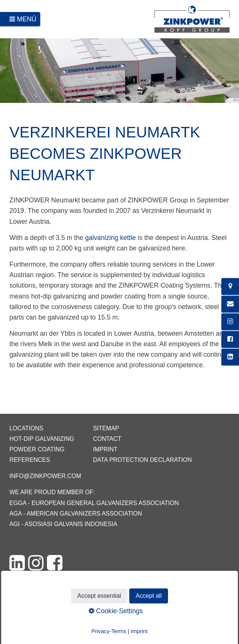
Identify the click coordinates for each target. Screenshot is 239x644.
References (30, 460)
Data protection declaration (142, 460)
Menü (27, 19)
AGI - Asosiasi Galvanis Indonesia (63, 524)
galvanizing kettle (110, 238)
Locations (26, 428)
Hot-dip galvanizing (42, 439)
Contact (107, 439)
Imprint (105, 449)
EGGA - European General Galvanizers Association (94, 503)
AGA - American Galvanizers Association (76, 514)
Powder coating (37, 449)
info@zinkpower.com (45, 476)
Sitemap (106, 428)
